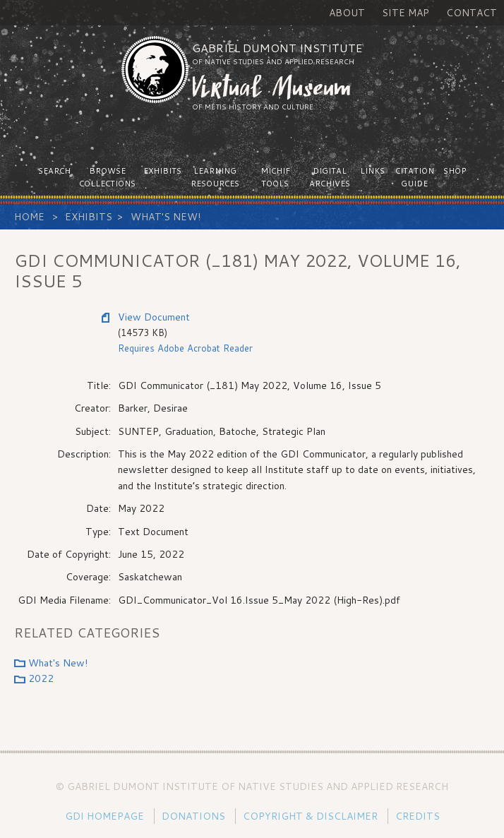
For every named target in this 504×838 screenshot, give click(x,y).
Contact (472, 13)
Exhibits (89, 217)
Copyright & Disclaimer (310, 816)
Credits (418, 816)
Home (29, 217)
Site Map (406, 13)
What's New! (166, 217)
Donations (193, 816)
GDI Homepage (104, 816)
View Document (154, 317)
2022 (41, 678)
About (347, 13)
